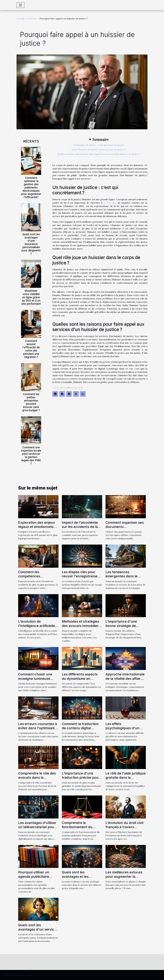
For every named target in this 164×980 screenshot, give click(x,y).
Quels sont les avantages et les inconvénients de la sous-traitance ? (77, 879)
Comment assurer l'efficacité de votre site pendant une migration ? (31, 349)
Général (32, 18)
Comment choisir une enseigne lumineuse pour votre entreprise (35, 679)
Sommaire (101, 140)
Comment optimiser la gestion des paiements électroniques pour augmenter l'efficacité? (31, 187)
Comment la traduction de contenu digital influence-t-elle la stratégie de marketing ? (81, 730)
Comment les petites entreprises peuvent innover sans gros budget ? (31, 402)
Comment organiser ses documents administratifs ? (125, 527)
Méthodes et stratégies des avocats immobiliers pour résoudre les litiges (81, 626)
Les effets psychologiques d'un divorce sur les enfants (124, 728)
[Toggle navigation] (20, 5)
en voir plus (110, 203)
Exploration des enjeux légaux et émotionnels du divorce (37, 527)
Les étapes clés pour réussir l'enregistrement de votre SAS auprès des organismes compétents (82, 578)
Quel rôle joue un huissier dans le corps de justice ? (99, 149)
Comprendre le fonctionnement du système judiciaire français (77, 829)
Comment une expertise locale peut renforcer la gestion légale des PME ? (31, 455)
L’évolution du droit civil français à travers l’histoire (124, 827)
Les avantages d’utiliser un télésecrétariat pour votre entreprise (37, 827)
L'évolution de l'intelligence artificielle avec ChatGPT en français (37, 628)
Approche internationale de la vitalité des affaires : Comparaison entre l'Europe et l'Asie (125, 681)
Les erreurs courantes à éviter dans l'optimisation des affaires (38, 728)
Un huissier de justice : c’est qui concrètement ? (99, 145)
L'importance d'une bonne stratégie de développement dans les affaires (125, 628)
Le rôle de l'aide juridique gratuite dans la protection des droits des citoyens (126, 780)
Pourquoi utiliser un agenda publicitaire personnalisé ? (34, 876)
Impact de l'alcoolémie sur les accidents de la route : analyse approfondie (80, 529)
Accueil (20, 18)
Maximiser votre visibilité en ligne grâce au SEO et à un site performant (31, 297)
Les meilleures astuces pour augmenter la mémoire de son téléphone (124, 879)
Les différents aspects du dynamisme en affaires (80, 679)
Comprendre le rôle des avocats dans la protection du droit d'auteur (37, 780)
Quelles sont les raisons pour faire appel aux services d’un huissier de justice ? (99, 154)
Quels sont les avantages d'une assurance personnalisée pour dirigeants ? (31, 244)
